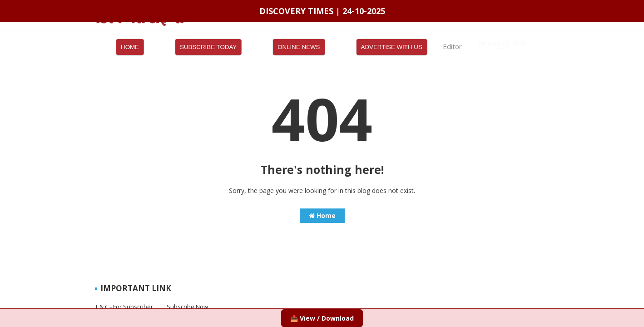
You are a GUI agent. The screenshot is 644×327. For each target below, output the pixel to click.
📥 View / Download (322, 318)
